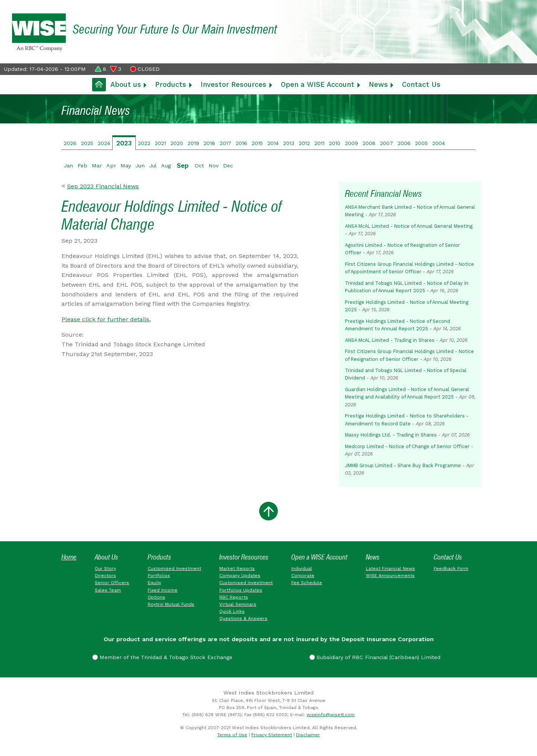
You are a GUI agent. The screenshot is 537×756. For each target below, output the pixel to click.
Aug (166, 166)
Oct (199, 166)
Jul (153, 166)
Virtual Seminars (238, 604)
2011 (319, 143)
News (378, 84)
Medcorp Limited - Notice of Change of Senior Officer (407, 446)
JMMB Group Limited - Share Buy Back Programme (403, 465)
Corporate (303, 576)
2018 (209, 143)
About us (126, 84)
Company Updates (240, 576)
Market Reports (237, 568)
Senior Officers (112, 583)
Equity (154, 583)
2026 (70, 143)
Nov (213, 166)
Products (171, 84)
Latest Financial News (390, 568)
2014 (273, 143)
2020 (177, 143)
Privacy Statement (272, 735)
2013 (289, 143)
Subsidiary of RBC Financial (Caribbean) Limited (375, 657)
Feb (82, 166)
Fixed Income (163, 590)
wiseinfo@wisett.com (331, 715)
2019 (193, 143)
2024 (104, 143)
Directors (105, 576)
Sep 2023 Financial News (103, 186)
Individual (302, 568)
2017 (225, 143)
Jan (68, 166)
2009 (351, 143)
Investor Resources (233, 84)
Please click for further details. (106, 319)
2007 (387, 143)
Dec (228, 166)
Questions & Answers (243, 618)
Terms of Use (232, 735)
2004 (439, 143)
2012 (304, 143)
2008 (369, 143)
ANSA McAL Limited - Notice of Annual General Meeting (409, 226)
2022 (144, 143)
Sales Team (108, 590)
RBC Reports (234, 597)
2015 (257, 143)
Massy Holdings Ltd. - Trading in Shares (391, 435)
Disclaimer (308, 735)
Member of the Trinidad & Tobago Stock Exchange (162, 657)
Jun (140, 166)
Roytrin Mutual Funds (171, 604)
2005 (421, 143)
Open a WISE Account (318, 84)
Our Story (105, 568)
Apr (111, 166)
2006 (404, 143)
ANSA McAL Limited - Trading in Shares (390, 340)
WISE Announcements (390, 576)
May (126, 166)
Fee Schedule (307, 583)
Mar (97, 166)
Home (69, 557)
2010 (335, 143)
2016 (241, 143)
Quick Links (232, 611)
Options (156, 597)
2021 (160, 143)
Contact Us (421, 84)
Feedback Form (451, 568)
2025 (87, 143)
